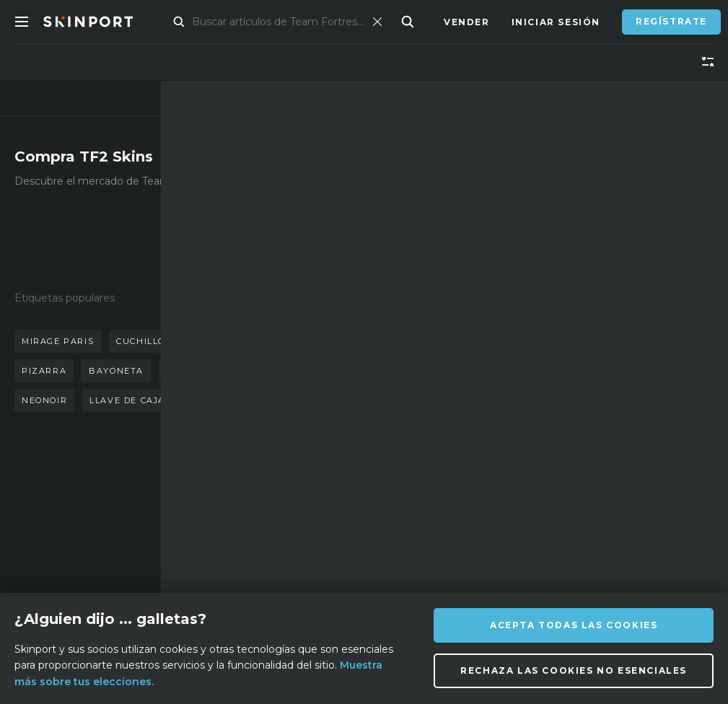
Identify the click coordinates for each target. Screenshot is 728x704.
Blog (118, 563)
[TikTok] (495, 536)
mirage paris (58, 341)
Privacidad (247, 585)
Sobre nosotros (133, 509)
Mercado (190, 22)
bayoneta (116, 371)
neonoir (44, 400)
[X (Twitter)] (460, 537)
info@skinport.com (640, 494)
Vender (467, 22)
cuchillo (141, 341)
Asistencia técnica (244, 531)
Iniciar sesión (556, 22)
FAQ (224, 498)
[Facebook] (391, 571)
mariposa (284, 341)
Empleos (239, 563)
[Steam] (425, 572)
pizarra (44, 371)
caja (291, 371)
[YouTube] (532, 536)
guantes (211, 341)
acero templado (211, 371)
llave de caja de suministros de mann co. (206, 400)
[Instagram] (425, 536)
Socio (120, 541)
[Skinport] (102, 22)
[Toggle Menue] (22, 22)
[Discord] (391, 537)
